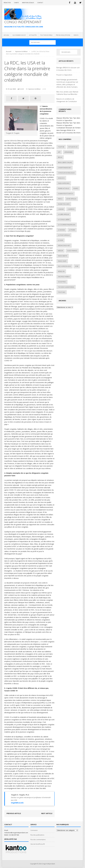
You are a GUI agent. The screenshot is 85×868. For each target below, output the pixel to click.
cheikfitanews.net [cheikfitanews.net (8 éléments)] (65, 168)
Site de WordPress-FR (38, 844)
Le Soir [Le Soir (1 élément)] (61, 240)
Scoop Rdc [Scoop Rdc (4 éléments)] (62, 282)
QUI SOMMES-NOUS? (19, 35)
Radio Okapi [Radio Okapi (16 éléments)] (62, 261)
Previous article (14, 813)
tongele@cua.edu (17, 803)
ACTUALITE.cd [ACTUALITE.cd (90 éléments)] (73, 147)
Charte (16, 3)
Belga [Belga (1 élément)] (60, 157)
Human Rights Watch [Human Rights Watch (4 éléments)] (66, 194)
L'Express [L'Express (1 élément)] (71, 209)
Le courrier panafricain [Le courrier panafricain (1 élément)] (67, 225)
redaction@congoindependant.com (16, 833)
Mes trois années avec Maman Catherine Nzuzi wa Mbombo (67, 93)
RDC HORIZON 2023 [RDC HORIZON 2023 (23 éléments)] (65, 266)
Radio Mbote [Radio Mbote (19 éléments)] (63, 256)
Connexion (34, 830)
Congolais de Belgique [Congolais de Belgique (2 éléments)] (66, 173)
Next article (47, 813)
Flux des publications (37, 835)
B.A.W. (22, 89)
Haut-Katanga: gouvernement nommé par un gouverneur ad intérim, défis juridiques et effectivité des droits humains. (67, 83)
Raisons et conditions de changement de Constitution (67, 100)
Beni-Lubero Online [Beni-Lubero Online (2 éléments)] (65, 162)
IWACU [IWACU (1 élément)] (60, 199)
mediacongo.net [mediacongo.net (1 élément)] (64, 246)
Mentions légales (28, 3)
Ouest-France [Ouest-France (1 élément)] (72, 251)
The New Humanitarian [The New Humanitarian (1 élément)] (66, 287)
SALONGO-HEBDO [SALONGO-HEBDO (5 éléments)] (64, 277)
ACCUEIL (6, 35)
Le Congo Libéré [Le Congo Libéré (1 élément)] (64, 220)
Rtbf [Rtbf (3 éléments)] (77, 266)
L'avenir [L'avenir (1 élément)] (61, 209)
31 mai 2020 (12, 89)
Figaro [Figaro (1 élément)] (76, 188)
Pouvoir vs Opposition (64, 75)
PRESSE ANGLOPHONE (63, 35)
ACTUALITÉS (33, 35)
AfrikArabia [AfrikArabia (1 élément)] (68, 152)
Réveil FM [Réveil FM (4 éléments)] (61, 271)
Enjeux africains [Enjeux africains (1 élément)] (64, 183)
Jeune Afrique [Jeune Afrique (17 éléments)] (71, 199)
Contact (40, 3)
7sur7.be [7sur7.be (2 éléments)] (61, 147)
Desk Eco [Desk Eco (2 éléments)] (61, 178)
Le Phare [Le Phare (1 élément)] (72, 230)
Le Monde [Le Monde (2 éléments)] (61, 230)
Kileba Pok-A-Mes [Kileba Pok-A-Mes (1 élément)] (64, 204)
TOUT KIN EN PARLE (46, 35)
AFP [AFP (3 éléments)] (59, 152)
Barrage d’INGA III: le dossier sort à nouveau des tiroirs (68, 69)
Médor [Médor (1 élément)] (61, 251)
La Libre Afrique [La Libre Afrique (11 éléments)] (64, 214)
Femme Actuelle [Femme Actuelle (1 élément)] (64, 188)
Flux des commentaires (38, 840)
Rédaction (7, 3)
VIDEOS (76, 35)
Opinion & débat (34, 89)
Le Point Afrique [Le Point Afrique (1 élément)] (64, 235)
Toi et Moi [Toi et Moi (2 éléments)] (62, 292)
